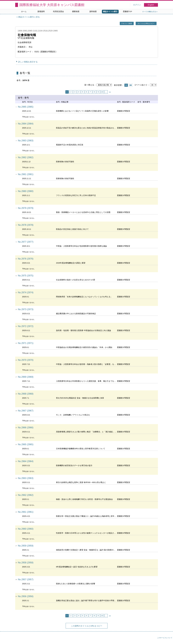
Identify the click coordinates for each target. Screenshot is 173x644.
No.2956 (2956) (26, 596)
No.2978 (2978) (26, 225)
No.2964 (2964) (26, 461)
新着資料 (41, 12)
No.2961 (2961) (26, 512)
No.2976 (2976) (26, 259)
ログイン (137, 5)
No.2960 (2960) (26, 529)
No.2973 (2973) (26, 309)
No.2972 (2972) (26, 326)
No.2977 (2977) (26, 242)
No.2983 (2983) (26, 141)
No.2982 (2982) (26, 157)
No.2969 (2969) (26, 377)
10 (102, 92)
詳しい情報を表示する (28, 62)
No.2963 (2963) (26, 478)
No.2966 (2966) (26, 428)
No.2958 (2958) (26, 563)
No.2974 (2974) (26, 292)
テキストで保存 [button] (127, 23)
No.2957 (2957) (26, 579)
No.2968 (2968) (26, 394)
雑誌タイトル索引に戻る (29, 17)
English (151, 5)
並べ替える (89, 85)
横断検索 (76, 12)
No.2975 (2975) (26, 276)
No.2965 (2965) (26, 444)
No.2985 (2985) (26, 107)
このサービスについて (165, 638)
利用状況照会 (58, 12)
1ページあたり (141, 85)
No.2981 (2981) (26, 174)
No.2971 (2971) (26, 343)
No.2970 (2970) (26, 360)
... (106, 92)
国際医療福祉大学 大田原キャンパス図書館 (52, 5)
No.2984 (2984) (26, 124)
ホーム (24, 12)
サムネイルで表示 (131, 85)
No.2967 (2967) (26, 411)
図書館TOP (127, 12)
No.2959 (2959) (26, 546)
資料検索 (93, 12)
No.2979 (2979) (26, 208)
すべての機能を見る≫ (150, 12)
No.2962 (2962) (26, 495)
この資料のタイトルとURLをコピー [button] (86, 626)
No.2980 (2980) (26, 191)
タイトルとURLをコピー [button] (146, 23)
